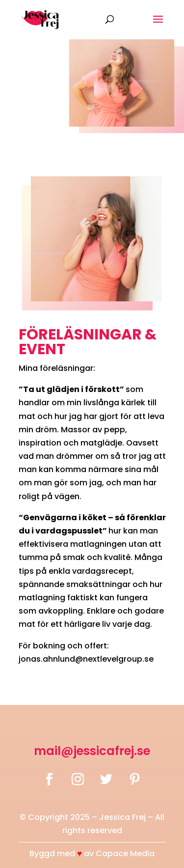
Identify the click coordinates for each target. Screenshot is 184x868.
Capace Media (125, 854)
